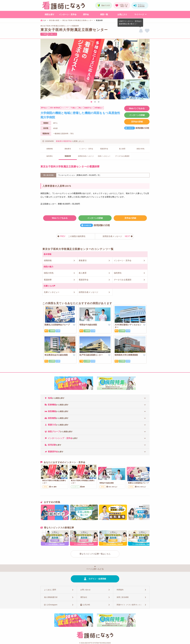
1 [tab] (91, 102)
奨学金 (86, 14)
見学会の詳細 (137, 122)
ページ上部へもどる (95, 569)
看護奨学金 (67, 141)
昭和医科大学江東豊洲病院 (126, 355)
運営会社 (84, 597)
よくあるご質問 (50, 590)
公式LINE (86, 605)
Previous (43, 69)
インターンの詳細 (137, 115)
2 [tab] (95, 102)
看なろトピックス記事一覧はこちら (95, 554)
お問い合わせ (85, 590)
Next (147, 69)
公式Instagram (52, 605)
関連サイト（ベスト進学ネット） (129, 605)
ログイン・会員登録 (97, 579)
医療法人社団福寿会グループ (57, 325)
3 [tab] (99, 102)
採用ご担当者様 (123, 597)
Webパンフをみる (137, 108)
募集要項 (59, 141)
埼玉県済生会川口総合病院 (56, 355)
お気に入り (122, 14)
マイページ (139, 14)
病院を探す (50, 14)
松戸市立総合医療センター (91, 355)
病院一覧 (104, 14)
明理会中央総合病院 (88, 325)
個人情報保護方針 (51, 597)
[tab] (95, 398)
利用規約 (120, 590)
